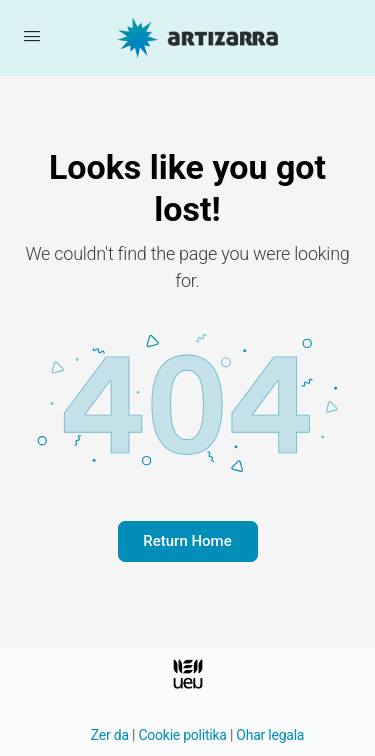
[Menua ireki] (32, 36)
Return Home (187, 541)
